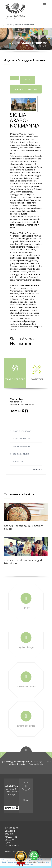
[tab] (26, 792)
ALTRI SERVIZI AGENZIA (22, 439)
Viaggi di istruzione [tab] (15, 373)
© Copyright (5, 860)
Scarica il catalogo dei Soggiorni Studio (24, 527)
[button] (40, 32)
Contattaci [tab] (37, 373)
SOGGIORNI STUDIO (21, 454)
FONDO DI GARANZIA (21, 446)
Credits (4, 862)
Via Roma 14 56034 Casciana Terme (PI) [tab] (12, 790)
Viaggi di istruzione (26, 89)
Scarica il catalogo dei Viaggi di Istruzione (23, 562)
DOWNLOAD (18, 462)
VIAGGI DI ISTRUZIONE (22, 431)
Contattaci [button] (37, 470)
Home (28, 80)
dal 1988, (19, 25)
